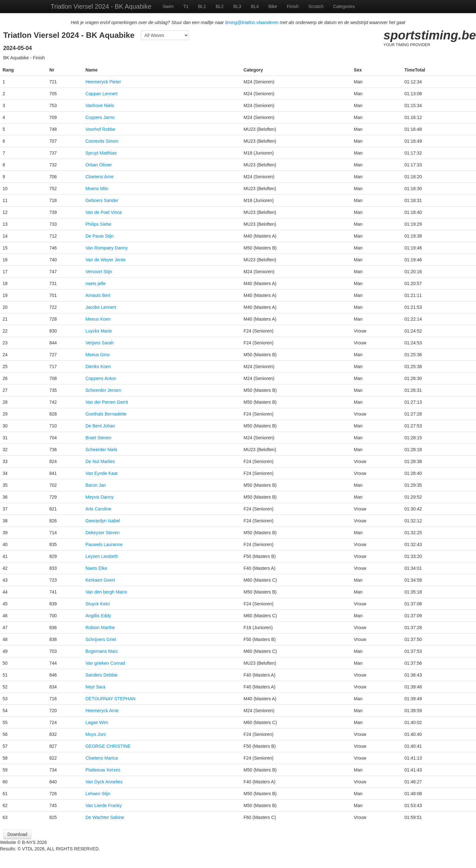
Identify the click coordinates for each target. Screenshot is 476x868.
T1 (186, 6)
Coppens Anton (101, 378)
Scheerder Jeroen (103, 390)
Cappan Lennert (102, 94)
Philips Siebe (98, 224)
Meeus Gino (98, 355)
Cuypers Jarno (100, 117)
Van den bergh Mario (106, 592)
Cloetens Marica (102, 758)
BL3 (237, 6)
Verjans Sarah (100, 343)
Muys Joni (96, 734)
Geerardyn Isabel (103, 521)
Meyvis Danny (100, 497)
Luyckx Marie (99, 331)
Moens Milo (97, 189)
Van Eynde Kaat (102, 473)
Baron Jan (96, 485)
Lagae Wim (97, 722)
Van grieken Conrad (105, 663)
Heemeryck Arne (102, 711)
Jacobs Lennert (101, 307)
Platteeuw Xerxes (103, 770)
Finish (293, 6)
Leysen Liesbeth (102, 556)
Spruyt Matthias (101, 153)
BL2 (220, 6)
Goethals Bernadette (106, 414)
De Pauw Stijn (100, 236)
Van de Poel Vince (104, 212)
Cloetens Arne (100, 177)
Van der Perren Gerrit (107, 402)
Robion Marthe (100, 628)
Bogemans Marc (102, 651)
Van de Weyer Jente (106, 260)
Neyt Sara (95, 687)
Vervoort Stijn (99, 272)
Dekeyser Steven (103, 533)
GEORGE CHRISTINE (108, 746)
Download (17, 834)
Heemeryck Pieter (103, 82)
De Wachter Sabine (105, 817)
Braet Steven (98, 438)
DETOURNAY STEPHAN (111, 699)
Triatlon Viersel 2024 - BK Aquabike (101, 6)
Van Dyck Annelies (104, 782)
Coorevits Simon (102, 141)
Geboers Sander (102, 200)
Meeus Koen (98, 319)
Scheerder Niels (102, 450)
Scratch (316, 6)
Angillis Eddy (98, 616)
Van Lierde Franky (104, 805)
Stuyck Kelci (98, 604)
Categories (344, 6)
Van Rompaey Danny (107, 248)
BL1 (202, 6)
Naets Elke (96, 568)
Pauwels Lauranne (104, 544)
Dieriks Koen (98, 367)
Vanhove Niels (100, 105)
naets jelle (96, 283)
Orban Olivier (99, 165)
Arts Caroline (98, 509)
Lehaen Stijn (98, 794)
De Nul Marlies (100, 461)
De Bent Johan (100, 426)
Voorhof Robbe (100, 129)
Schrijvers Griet (101, 639)
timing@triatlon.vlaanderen (252, 22)
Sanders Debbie (102, 675)
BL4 (255, 6)
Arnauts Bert (98, 295)
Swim (168, 6)
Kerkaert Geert (100, 580)
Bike (273, 6)
